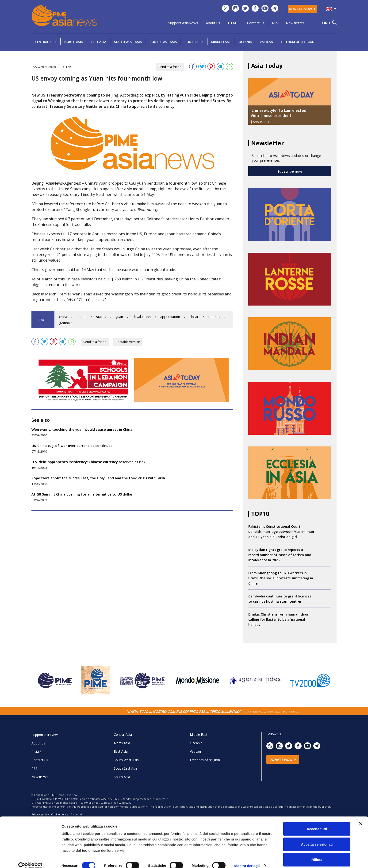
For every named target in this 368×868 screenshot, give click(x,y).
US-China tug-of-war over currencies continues (72, 446)
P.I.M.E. (234, 23)
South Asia (194, 42)
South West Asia (128, 42)
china (63, 317)
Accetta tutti (317, 822)
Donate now (302, 9)
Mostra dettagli (247, 859)
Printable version (128, 342)
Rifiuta (317, 853)
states (101, 317)
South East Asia (163, 42)
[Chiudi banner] (361, 817)
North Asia (74, 42)
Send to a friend (170, 67)
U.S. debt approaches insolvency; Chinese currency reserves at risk (88, 462)
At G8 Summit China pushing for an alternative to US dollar (82, 494)
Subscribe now (290, 171)
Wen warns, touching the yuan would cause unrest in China (82, 429)
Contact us (256, 23)
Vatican (266, 42)
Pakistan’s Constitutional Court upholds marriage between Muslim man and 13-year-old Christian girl (281, 532)
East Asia (99, 42)
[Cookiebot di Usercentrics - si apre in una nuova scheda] (30, 859)
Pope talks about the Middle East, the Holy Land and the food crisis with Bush (98, 478)
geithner (66, 323)
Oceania (245, 42)
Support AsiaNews (183, 23)
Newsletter (295, 23)
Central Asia (46, 42)
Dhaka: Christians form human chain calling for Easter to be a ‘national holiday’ (279, 619)
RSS (275, 23)
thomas (214, 317)
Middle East (221, 42)
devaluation (142, 317)
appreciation (170, 317)
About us (213, 23)
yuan (119, 317)
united (82, 317)
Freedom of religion (298, 42)
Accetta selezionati (317, 837)
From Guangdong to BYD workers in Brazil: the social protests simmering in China (281, 578)
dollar (194, 317)
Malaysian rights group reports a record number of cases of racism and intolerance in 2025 (280, 555)
